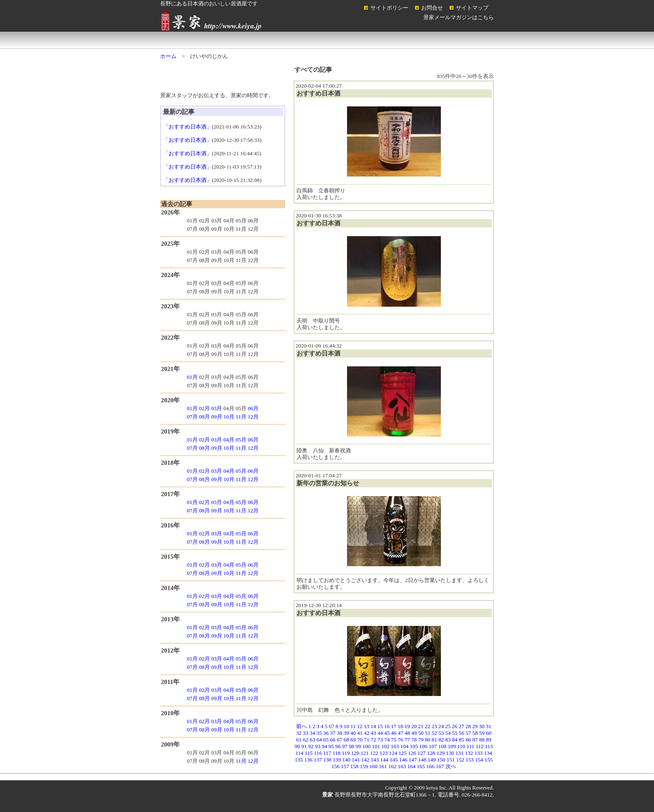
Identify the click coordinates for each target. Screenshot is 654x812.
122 (374, 753)
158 (355, 766)
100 (367, 746)
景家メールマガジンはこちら (459, 17)
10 (346, 726)
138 (327, 760)
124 (393, 753)
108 (443, 746)
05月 (241, 440)
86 (468, 740)
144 (385, 760)
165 (421, 766)
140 (347, 760)
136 (309, 760)
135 (299, 760)
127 (422, 753)
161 (383, 766)
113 (489, 746)
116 (318, 753)
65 (326, 740)
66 (333, 740)
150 (441, 760)
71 (367, 740)
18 (401, 726)
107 (433, 746)
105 (414, 746)
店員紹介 (327, 40)
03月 (216, 408)
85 (462, 740)
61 (299, 740)
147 (413, 760)
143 (375, 760)
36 (326, 733)
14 (374, 726)
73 (380, 740)
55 (455, 733)
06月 (253, 408)
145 (394, 760)
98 (351, 746)
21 (421, 726)
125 (403, 753)
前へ (302, 726)
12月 (253, 417)
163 (402, 766)
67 (340, 740)
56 (462, 733)
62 (306, 740)
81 (434, 740)
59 (482, 733)
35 (319, 733)
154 (479, 760)
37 (333, 733)
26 (455, 726)
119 (346, 753)
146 (403, 760)
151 (451, 760)
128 (431, 753)
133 (479, 753)
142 (365, 760)
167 (440, 766)
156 (336, 766)
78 (414, 740)
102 (385, 746)
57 (468, 733)
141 (356, 760)
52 (434, 733)
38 (340, 733)
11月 (241, 417)
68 (346, 740)
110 (461, 746)
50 (421, 733)
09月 (217, 417)
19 (407, 726)
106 (423, 746)
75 (394, 740)
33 (306, 733)
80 (428, 740)
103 (395, 746)
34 (313, 733)
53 (441, 733)
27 (462, 726)
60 (489, 733)
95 (331, 746)
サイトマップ (472, 8)
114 (299, 753)
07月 (192, 417)
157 (345, 766)
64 (319, 740)
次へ (451, 766)
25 (448, 726)
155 (489, 760)
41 (360, 733)
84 (455, 740)
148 (423, 760)
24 (441, 726)
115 (308, 753)
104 (405, 746)
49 (414, 733)
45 (387, 733)
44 (380, 733)
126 (412, 753)
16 (387, 726)
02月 (204, 408)
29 (475, 726)
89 (489, 740)
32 (299, 733)
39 (346, 733)
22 (428, 726)
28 (468, 726)
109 (452, 746)
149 (432, 760)
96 (338, 746)
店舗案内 (260, 40)
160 (374, 766)
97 (345, 746)
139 (337, 760)
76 (401, 740)
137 (318, 760)
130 (450, 753)
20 (414, 726)
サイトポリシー (389, 8)
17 (394, 726)
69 (353, 740)
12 (360, 726)
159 (364, 766)
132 (469, 753)
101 (376, 746)
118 (336, 753)
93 (318, 746)
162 (392, 766)
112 (479, 746)
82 (441, 740)
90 (297, 746)
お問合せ (432, 8)
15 (380, 726)
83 (448, 740)
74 (387, 740)
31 (489, 726)
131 (460, 753)
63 (313, 740)
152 (460, 760)
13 (366, 726)
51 (428, 733)
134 (488, 753)
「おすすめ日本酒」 (187, 127)
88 (482, 740)
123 (384, 753)
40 (353, 733)
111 (471, 746)
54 (448, 733)
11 (353, 726)
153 (470, 760)
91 (304, 746)
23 (434, 726)
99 (358, 746)
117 (327, 753)
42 (367, 733)
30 (482, 726)
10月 (229, 417)
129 (441, 753)
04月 (229, 440)
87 (475, 740)
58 (475, 733)
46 (394, 733)
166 (430, 766)
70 (360, 740)
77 (407, 740)
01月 (192, 377)
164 (412, 766)
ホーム (194, 40)
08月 (204, 417)
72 (374, 740)
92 (311, 746)
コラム (460, 40)
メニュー (394, 40)
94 (324, 746)
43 (374, 733)
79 (421, 740)
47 (401, 733)
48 (407, 733)
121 (365, 753)
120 (355, 753)
